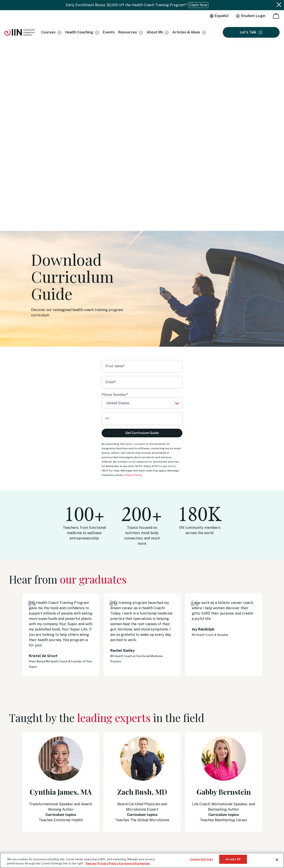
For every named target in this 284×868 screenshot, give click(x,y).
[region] (142, 860)
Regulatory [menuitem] (137, 805)
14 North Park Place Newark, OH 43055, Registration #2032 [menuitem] (230, 811)
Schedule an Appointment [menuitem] (210, 794)
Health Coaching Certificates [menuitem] (150, 768)
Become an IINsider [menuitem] (143, 783)
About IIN (155, 32)
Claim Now (198, 5)
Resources (128, 32)
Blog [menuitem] (132, 790)
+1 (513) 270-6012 (224, 773)
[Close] (277, 860)
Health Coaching (79, 32)
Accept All (233, 860)
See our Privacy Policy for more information (118, 863)
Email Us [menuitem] (197, 780)
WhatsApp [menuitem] (199, 787)
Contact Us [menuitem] (199, 802)
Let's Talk (248, 32)
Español (222, 16)
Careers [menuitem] (134, 798)
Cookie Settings (201, 860)
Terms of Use (18, 832)
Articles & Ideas (186, 32)
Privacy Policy (133, 284)
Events (109, 32)
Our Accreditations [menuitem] (142, 776)
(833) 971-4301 (208, 768)
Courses (48, 32)
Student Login (253, 16)
